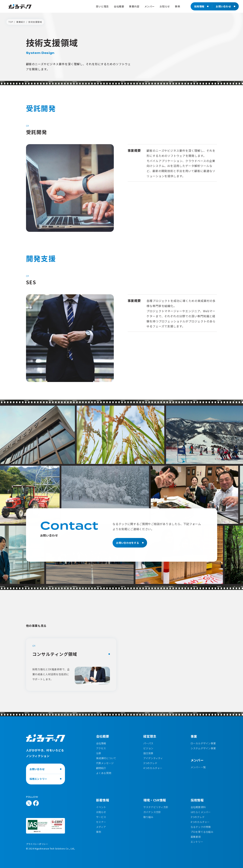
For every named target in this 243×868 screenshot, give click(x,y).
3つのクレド (150, 763)
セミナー (101, 822)
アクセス (101, 748)
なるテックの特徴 (201, 827)
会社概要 (103, 736)
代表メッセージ (105, 763)
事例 (99, 832)
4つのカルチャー (153, 768)
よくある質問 (104, 773)
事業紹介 (21, 22)
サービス (101, 817)
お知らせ (101, 812)
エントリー (197, 842)
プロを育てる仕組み (202, 832)
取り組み (148, 817)
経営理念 (150, 736)
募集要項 (196, 837)
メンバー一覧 (198, 767)
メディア (101, 827)
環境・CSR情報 (155, 800)
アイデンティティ (153, 758)
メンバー (197, 760)
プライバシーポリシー (37, 844)
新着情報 (103, 800)
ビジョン (148, 748)
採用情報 (197, 800)
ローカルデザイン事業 (203, 743)
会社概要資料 (198, 807)
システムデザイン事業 (203, 748)
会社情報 (101, 743)
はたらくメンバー (201, 812)
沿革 (99, 753)
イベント (101, 807)
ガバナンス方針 (152, 812)
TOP (11, 22)
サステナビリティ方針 (156, 807)
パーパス (148, 743)
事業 (194, 736)
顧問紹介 (101, 768)
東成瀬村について (106, 758)
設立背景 (148, 753)
